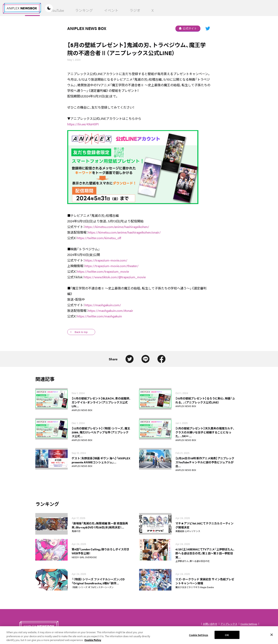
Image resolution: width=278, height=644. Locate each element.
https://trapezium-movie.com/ (106, 260)
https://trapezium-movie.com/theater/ (112, 266)
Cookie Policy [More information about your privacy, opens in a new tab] (93, 642)
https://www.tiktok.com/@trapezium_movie (115, 277)
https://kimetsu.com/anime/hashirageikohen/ (117, 227)
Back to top (81, 332)
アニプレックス (229, 624)
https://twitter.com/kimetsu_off (99, 238)
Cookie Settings (249, 624)
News (77, 10)
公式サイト (188, 28)
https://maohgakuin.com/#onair (110, 311)
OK (227, 637)
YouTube (102, 10)
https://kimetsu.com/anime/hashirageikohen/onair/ (124, 232)
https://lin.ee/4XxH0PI (83, 124)
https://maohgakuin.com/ (103, 305)
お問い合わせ (210, 624)
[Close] (272, 637)
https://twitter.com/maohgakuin (99, 316)
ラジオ (179, 10)
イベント (156, 10)
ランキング (128, 10)
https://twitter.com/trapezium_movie (103, 271)
